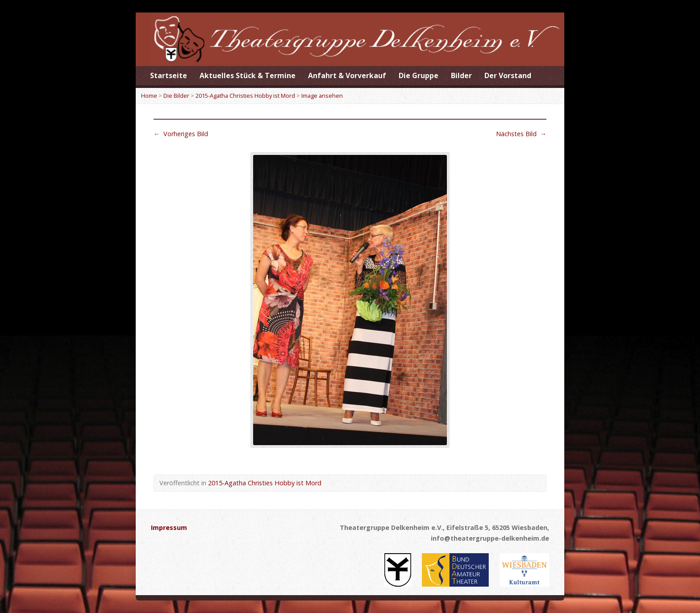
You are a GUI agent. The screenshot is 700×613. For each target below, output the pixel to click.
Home (149, 96)
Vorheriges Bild (181, 134)
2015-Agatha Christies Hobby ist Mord (245, 96)
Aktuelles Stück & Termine (248, 75)
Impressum (169, 528)
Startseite (169, 75)
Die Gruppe (419, 75)
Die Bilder (176, 96)
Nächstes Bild (521, 134)
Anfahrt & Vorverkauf (347, 75)
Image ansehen (322, 96)
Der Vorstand (508, 75)
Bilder (461, 75)
